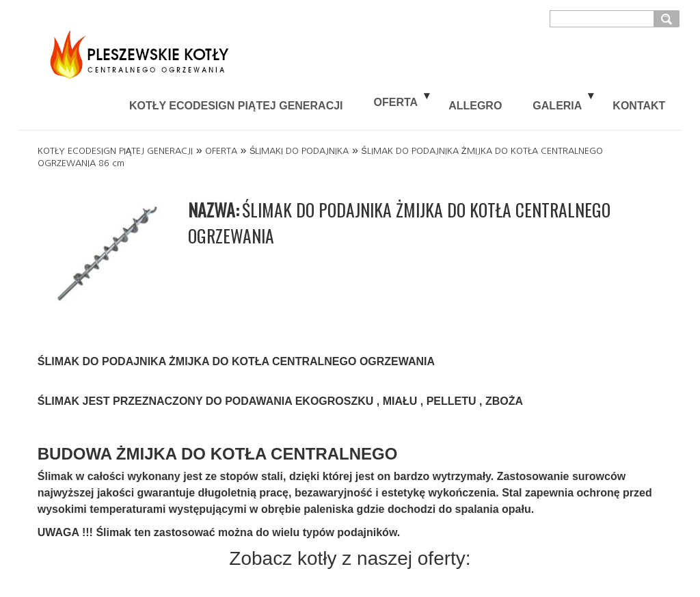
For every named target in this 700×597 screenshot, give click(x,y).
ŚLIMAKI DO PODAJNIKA (299, 151)
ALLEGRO (475, 106)
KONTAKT (639, 106)
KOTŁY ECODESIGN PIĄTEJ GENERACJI (236, 106)
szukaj (669, 18)
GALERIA (557, 106)
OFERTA (396, 102)
